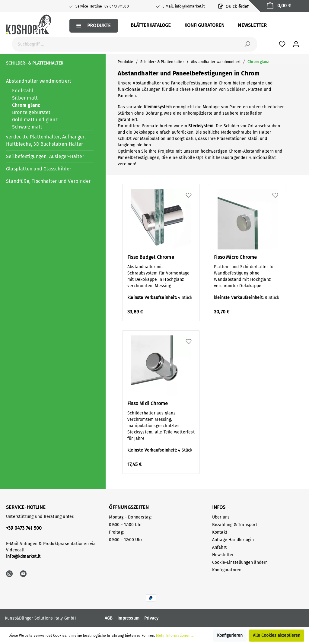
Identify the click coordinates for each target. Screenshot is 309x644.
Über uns (221, 517)
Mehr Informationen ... (175, 636)
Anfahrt (219, 547)
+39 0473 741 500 (24, 528)
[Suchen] (247, 44)
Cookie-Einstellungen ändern (240, 562)
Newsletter (223, 555)
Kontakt (220, 532)
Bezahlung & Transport (235, 525)
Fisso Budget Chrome (151, 257)
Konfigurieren (230, 635)
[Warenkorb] (279, 6)
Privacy (151, 618)
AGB (109, 618)
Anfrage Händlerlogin (233, 540)
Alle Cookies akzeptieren (277, 635)
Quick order (234, 6)
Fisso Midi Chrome (148, 403)
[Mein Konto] (296, 44)
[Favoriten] (282, 44)
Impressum (128, 618)
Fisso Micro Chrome (236, 257)
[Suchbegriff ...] (128, 44)
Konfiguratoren (227, 570)
